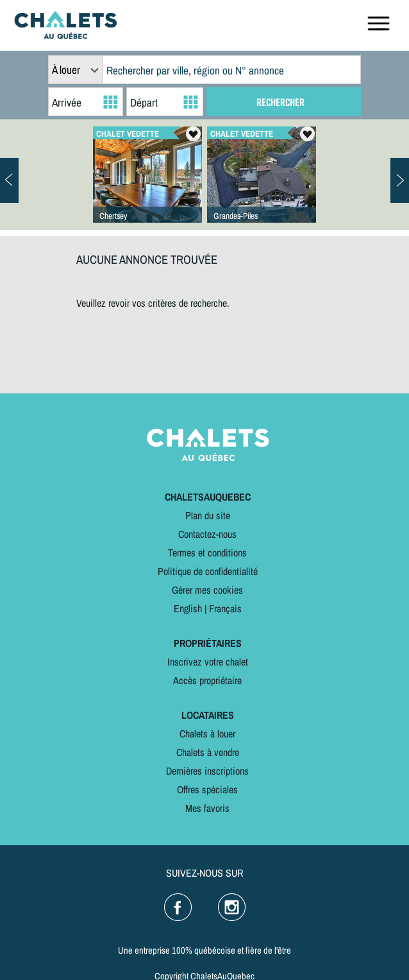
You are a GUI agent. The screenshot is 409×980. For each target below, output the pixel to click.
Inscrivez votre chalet (208, 662)
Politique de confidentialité (208, 571)
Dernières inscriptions (207, 771)
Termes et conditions (207, 553)
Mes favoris (207, 808)
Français (225, 608)
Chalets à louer (207, 734)
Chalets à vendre (208, 752)
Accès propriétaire (207, 680)
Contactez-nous (207, 534)
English (188, 608)
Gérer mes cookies (207, 590)
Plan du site (208, 515)
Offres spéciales (207, 789)
